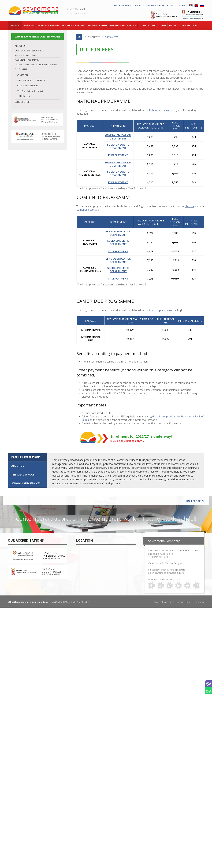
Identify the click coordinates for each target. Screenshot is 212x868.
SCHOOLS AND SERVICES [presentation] (26, 483)
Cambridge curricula (88, 210)
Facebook (151, 586)
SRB (191, 5)
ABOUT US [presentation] (18, 466)
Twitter (160, 586)
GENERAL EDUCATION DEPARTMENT (118, 137)
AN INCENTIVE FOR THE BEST (30, 91)
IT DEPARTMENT (118, 155)
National (190, 206)
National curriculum (160, 110)
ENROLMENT (21, 69)
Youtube (188, 586)
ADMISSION (22, 75)
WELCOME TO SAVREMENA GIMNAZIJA (71, 602)
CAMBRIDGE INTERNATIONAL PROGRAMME (36, 65)
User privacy (198, 602)
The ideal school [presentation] (23, 475)
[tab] (27, 457)
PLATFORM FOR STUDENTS (127, 5)
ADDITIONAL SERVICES (27, 86)
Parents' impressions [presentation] (26, 457)
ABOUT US (20, 46)
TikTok (169, 586)
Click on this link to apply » (127, 441)
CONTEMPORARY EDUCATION (29, 51)
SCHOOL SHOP (22, 102)
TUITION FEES (23, 96)
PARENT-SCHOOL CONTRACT (31, 80)
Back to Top (194, 501)
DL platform (178, 5)
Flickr (197, 586)
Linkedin (178, 586)
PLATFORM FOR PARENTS (156, 5)
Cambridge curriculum (162, 310)
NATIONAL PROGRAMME (27, 60)
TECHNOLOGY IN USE (25, 55)
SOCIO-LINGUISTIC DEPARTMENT (118, 146)
